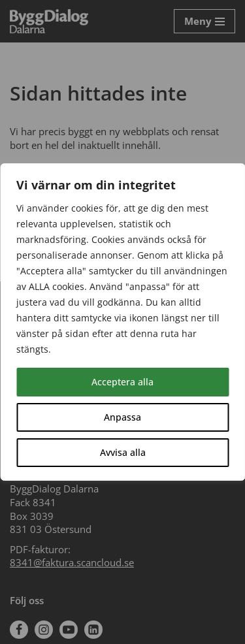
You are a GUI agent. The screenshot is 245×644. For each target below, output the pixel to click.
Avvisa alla (123, 452)
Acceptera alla (122, 382)
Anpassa (122, 417)
